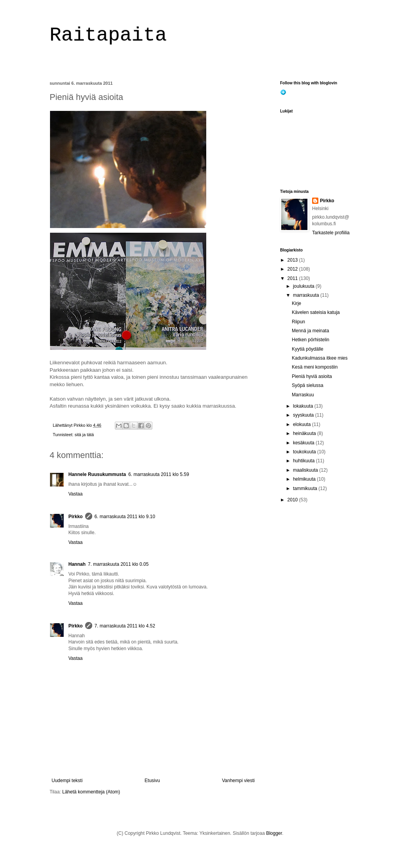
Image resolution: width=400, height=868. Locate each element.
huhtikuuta (304, 461)
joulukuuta (304, 286)
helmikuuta (305, 479)
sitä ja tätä (84, 435)
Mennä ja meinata (310, 331)
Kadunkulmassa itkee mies (320, 358)
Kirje (296, 303)
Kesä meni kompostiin (315, 367)
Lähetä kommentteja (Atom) (91, 792)
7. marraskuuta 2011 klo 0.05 (118, 564)
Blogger (274, 833)
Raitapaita (108, 35)
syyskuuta (304, 415)
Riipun (298, 322)
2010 (293, 500)
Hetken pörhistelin (311, 340)
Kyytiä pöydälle (308, 349)
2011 (293, 278)
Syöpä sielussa (308, 385)
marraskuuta (307, 295)
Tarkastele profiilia (331, 233)
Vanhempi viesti (238, 781)
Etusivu (152, 781)
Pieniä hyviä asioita (312, 376)
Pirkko (76, 517)
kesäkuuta (304, 443)
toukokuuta (305, 452)
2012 (293, 269)
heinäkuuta (305, 433)
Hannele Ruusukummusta (97, 474)
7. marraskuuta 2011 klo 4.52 (125, 626)
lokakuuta (304, 406)
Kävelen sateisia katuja (316, 312)
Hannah (77, 564)
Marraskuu (303, 395)
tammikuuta (306, 488)
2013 (293, 260)
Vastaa (75, 494)
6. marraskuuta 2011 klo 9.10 (125, 517)
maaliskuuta (306, 470)
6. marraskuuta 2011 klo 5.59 (158, 474)
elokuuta (303, 424)
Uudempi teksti (67, 781)
